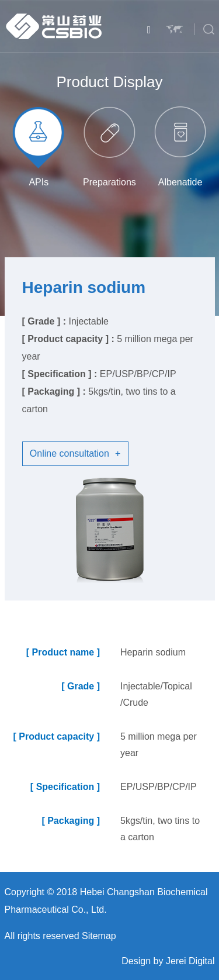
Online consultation (75, 453)
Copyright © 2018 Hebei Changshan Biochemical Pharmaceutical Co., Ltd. (106, 901)
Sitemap (99, 936)
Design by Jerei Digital (168, 961)
